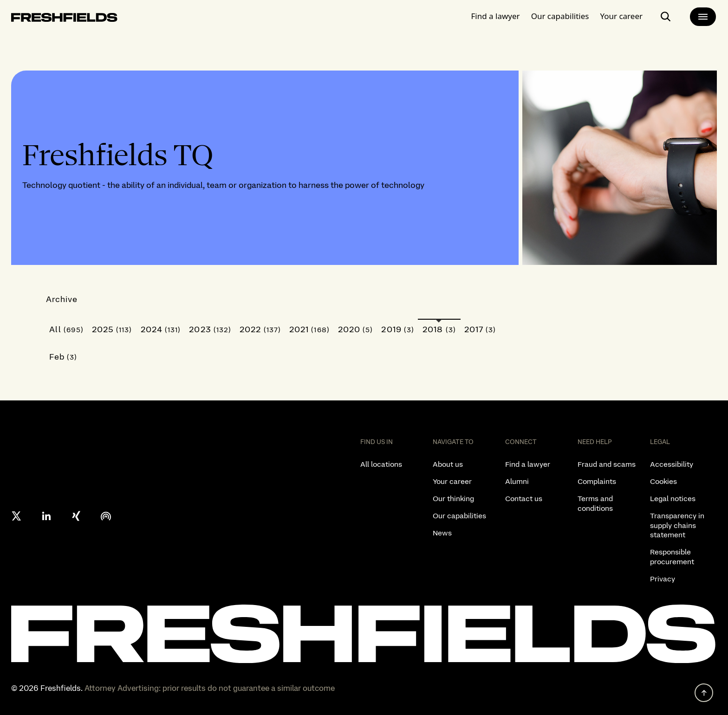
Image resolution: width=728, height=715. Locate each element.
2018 (439, 329)
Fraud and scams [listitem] (607, 464)
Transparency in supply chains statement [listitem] (677, 525)
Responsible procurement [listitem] (672, 557)
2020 (356, 329)
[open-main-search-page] (666, 17)
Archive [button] (62, 299)
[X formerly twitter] (17, 516)
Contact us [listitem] (524, 499)
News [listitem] (442, 533)
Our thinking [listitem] (453, 499)
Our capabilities (560, 16)
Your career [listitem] (452, 481)
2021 (309, 329)
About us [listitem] (448, 464)
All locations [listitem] (381, 464)
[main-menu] (703, 17)
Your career (621, 16)
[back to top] (704, 693)
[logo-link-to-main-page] (64, 19)
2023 (210, 329)
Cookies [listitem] (663, 481)
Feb (63, 357)
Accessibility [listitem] (672, 464)
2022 (260, 329)
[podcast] (106, 516)
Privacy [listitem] (663, 579)
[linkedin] (46, 516)
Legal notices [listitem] (673, 499)
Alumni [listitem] (517, 481)
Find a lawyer (496, 16)
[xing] (76, 516)
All (66, 329)
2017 (480, 329)
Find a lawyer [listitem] (528, 464)
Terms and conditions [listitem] (595, 503)
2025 (112, 329)
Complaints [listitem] (597, 481)
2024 (161, 329)
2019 (398, 329)
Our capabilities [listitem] (459, 516)
